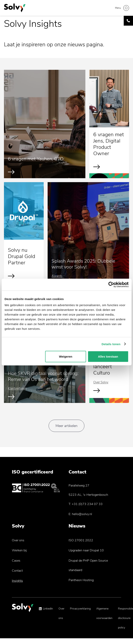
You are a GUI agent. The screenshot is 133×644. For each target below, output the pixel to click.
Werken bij (19, 550)
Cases (16, 561)
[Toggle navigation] (122, 8)
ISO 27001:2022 (81, 540)
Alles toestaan (108, 356)
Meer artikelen (66, 426)
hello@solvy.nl (82, 514)
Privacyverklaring (80, 609)
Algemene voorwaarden (104, 613)
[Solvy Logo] (23, 610)
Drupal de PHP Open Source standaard (88, 565)
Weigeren (66, 356)
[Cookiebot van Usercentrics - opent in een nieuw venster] (111, 284)
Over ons (18, 540)
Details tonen (111, 344)
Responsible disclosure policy (125, 618)
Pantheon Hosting (81, 580)
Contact (17, 571)
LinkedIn (48, 609)
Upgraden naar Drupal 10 (86, 550)
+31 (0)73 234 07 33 (87, 504)
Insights (17, 581)
